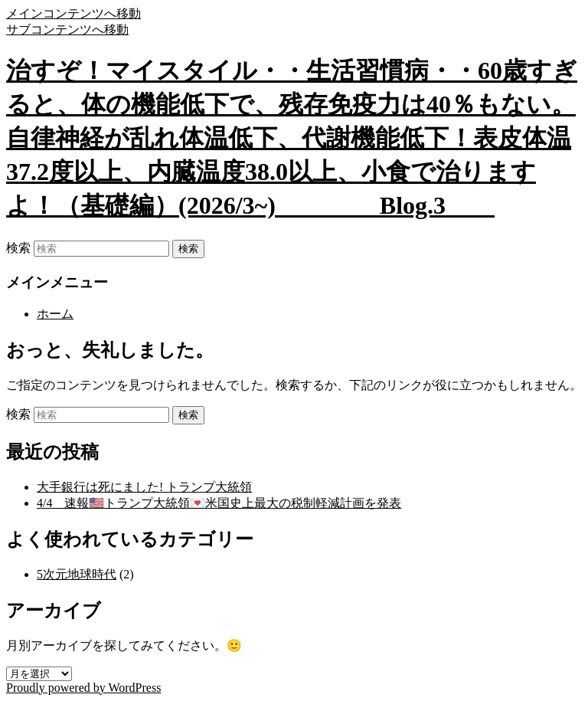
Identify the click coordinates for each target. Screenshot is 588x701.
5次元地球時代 (77, 574)
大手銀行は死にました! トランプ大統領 (144, 487)
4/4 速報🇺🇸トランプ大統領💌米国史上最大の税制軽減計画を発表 (219, 503)
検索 (18, 248)
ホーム (55, 314)
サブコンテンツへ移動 (67, 29)
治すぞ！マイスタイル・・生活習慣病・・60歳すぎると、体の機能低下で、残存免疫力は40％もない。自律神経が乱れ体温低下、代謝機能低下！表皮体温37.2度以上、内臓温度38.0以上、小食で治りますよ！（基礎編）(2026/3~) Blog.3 (292, 138)
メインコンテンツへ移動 (73, 13)
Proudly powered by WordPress (83, 688)
